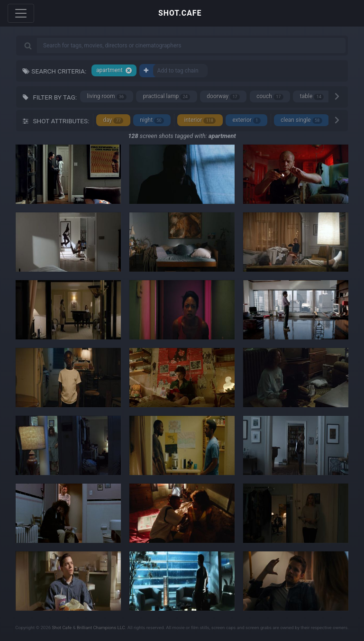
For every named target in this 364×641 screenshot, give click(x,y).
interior (200, 120)
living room (107, 96)
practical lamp (167, 96)
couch (270, 96)
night (152, 120)
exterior (246, 120)
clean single (301, 120)
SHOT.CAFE (180, 13)
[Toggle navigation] (21, 13)
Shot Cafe (62, 627)
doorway (223, 96)
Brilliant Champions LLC (101, 627)
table (312, 96)
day (113, 120)
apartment (114, 70)
